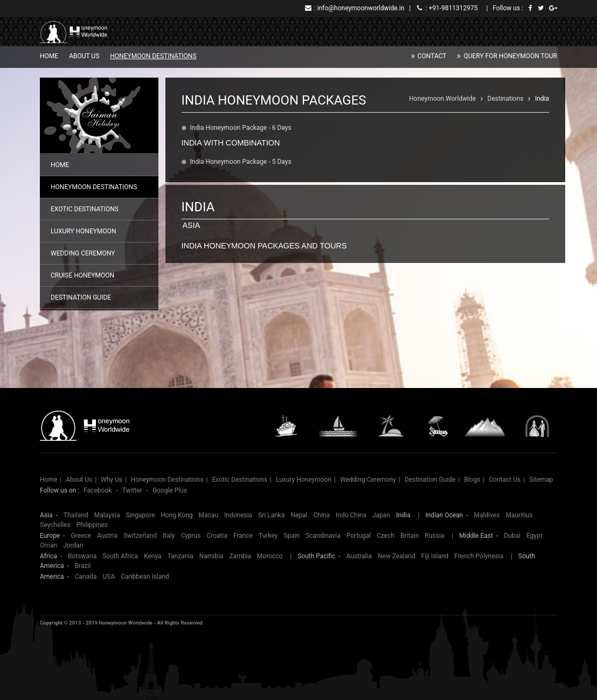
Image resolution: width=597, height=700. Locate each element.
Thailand (76, 515)
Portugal (359, 536)
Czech (386, 536)
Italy (169, 536)
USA (109, 577)
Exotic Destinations (85, 209)
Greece (81, 536)
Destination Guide (81, 297)
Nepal (299, 515)
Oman (48, 545)
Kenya (152, 556)
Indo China (351, 515)
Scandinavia (323, 536)
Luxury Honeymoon (83, 231)
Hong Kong (176, 515)
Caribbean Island (145, 577)
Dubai (512, 536)
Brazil (83, 566)
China (322, 515)
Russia (435, 536)
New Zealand (397, 556)
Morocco (270, 556)
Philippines (92, 525)
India (542, 99)
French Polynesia (479, 556)
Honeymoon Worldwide (442, 99)
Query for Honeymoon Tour (510, 56)
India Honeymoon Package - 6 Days (241, 128)
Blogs (472, 480)
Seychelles (55, 525)
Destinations (506, 99)
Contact (432, 56)
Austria (107, 536)
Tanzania (181, 556)
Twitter (132, 490)
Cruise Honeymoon (82, 275)
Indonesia (238, 515)
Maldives (487, 515)
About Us (84, 56)
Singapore (140, 515)
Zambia (240, 556)
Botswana (82, 556)
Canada (86, 577)
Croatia (217, 536)
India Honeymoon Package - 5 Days (241, 162)
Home (49, 56)
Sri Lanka (271, 515)
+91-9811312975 (453, 8)
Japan (381, 515)
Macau (209, 515)
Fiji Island (435, 556)
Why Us (112, 480)
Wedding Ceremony (83, 253)
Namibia (211, 556)
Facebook (98, 490)
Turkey (268, 536)
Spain (291, 536)
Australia (359, 556)
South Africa (120, 556)
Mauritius (519, 515)
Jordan (73, 545)
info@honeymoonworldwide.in (361, 8)
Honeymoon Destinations (153, 56)
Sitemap (541, 480)
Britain (409, 536)
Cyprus (190, 536)
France (243, 536)
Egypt (534, 536)
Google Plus (170, 490)
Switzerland (140, 536)
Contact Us (505, 480)
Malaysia (107, 515)
